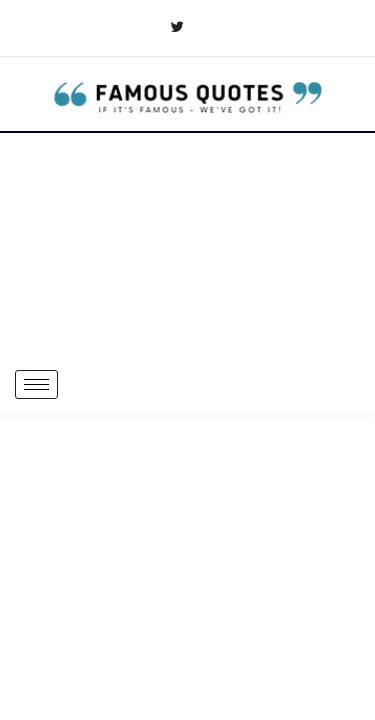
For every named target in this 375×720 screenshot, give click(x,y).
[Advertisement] (187, 244)
